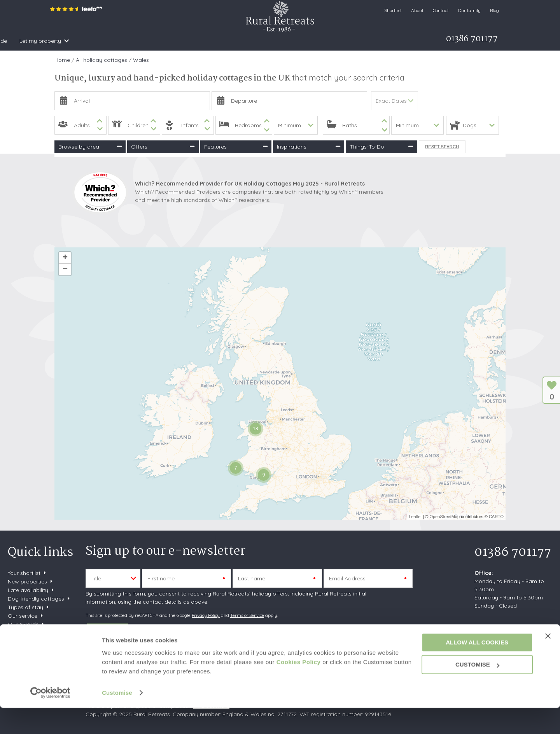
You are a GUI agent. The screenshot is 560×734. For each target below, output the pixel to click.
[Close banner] (548, 662)
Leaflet (415, 517)
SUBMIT (108, 632)
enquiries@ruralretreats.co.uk (512, 630)
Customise (117, 719)
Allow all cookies (477, 668)
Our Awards (23, 624)
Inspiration (147, 41)
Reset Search (442, 147)
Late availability (28, 590)
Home (59, 41)
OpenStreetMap (444, 517)
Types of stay (25, 607)
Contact (441, 10)
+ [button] (65, 258)
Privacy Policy (206, 615)
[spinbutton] (80, 125)
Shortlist (393, 10)
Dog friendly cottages (36, 599)
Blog (494, 10)
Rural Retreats (280, 17)
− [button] (65, 270)
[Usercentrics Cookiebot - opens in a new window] (50, 719)
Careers (18, 641)
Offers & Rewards (201, 41)
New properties (28, 582)
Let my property (317, 41)
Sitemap (18, 633)
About (417, 10)
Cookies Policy (299, 688)
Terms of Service (247, 615)
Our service (23, 616)
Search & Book (98, 41)
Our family (469, 10)
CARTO (496, 517)
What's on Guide (262, 41)
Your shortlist (24, 573)
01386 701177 (513, 553)
